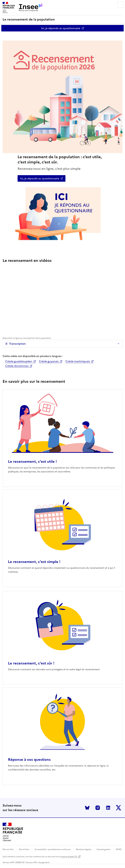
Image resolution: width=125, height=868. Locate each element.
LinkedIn (108, 808)
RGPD (119, 849)
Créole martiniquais (78, 361)
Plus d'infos (24, 849)
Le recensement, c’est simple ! (34, 562)
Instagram (98, 808)
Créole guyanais (49, 361)
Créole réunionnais (17, 366)
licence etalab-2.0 (71, 857)
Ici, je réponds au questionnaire (61, 28)
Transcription (17, 344)
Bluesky (87, 808)
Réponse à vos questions (29, 760)
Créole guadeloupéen (19, 361)
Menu (120, 5)
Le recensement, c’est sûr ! (31, 663)
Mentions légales (84, 849)
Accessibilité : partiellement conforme (53, 849)
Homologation (104, 849)
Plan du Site (8, 849)
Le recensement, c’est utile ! (32, 462)
